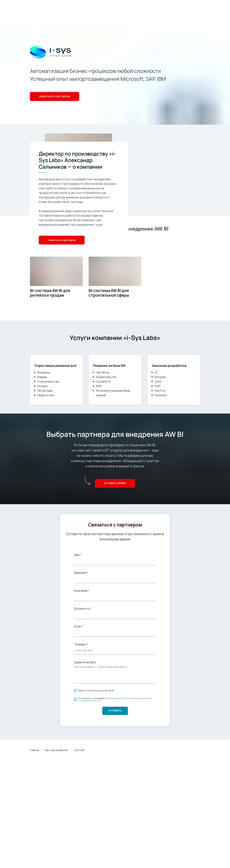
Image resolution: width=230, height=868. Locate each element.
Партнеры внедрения (56, 750)
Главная (34, 750)
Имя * (78, 555)
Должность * (83, 609)
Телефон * (81, 644)
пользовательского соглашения (122, 698)
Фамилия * (81, 573)
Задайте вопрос (85, 662)
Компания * (82, 591)
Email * (79, 626)
